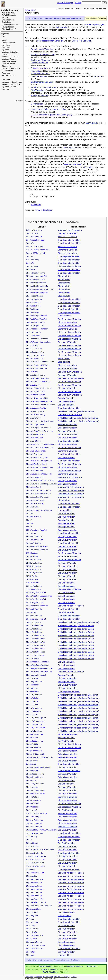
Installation (6, 18)
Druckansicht (89, 9)
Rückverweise (101, 9)
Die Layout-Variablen (40, 60)
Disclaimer (6, 80)
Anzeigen (60, 9)
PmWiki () (10, 10)
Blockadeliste (37, 104)
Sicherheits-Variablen (40, 74)
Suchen (78, 3)
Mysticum (5, 50)
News (4, 40)
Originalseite (62, 27)
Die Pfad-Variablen (39, 63)
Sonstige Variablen (39, 96)
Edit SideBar (19, 101)
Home (4, 36)
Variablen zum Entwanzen (43, 55)
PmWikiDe (30, 10)
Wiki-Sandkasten (8, 29)
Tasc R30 (5, 54)
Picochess (6, 73)
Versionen (79, 9)
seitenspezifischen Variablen (50, 41)
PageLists (35, 71)
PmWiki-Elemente (9, 15)
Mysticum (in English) (10, 52)
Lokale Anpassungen (95, 24)
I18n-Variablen (37, 90)
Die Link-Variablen (39, 76)
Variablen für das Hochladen (44, 87)
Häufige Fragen (8, 27)
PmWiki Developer (44, 210)
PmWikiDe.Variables (75, 966)
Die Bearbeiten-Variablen (42, 82)
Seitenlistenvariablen (40, 68)
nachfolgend (91, 123)
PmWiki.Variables (46, 966)
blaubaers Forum (8, 75)
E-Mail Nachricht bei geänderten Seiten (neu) (51, 115)
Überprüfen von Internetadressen (40, 18)
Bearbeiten (69, 9)
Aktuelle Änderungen (65, 3)
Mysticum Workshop (10, 59)
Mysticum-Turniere (9, 61)
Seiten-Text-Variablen (82, 41)
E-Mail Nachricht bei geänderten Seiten (49, 109)
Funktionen (75, 18)
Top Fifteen (6, 47)
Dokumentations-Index (10, 25)
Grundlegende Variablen (42, 49)
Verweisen (98, 76)
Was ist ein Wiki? (8, 13)
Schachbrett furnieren (10, 57)
